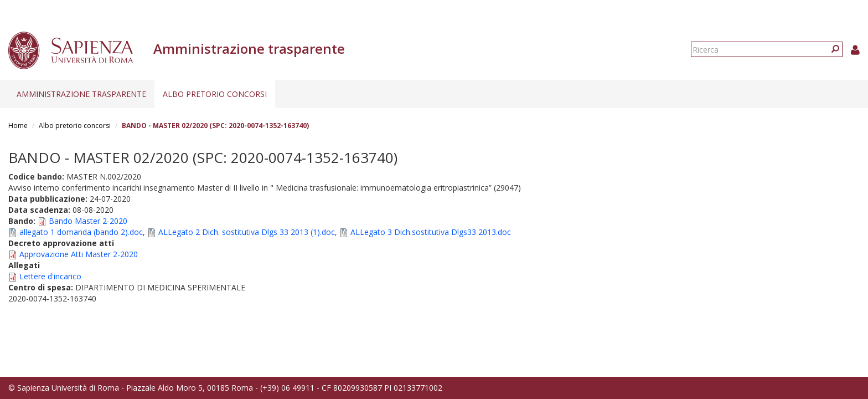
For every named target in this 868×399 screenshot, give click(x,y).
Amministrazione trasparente (81, 94)
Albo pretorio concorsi (215, 94)
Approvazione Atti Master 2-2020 (79, 254)
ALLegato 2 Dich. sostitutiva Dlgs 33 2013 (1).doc (247, 232)
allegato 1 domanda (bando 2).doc (81, 232)
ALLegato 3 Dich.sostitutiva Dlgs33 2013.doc (431, 232)
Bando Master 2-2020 (88, 221)
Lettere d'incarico (50, 276)
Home (18, 126)
